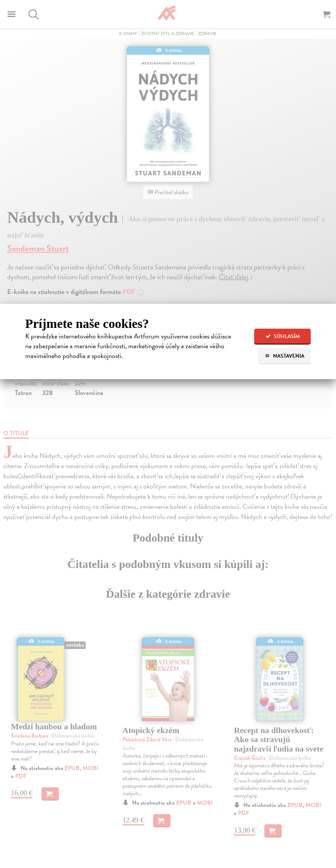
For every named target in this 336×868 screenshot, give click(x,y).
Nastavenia (285, 356)
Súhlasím (283, 336)
